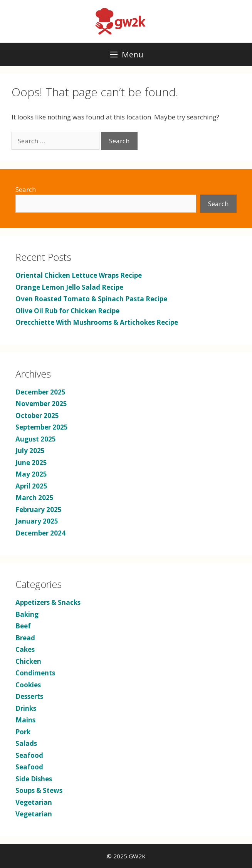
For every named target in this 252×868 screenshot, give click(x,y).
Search (26, 189)
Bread (25, 638)
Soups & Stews (39, 790)
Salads (26, 743)
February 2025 (39, 510)
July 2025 (30, 451)
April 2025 (31, 486)
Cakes (25, 649)
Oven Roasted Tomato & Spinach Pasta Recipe (91, 299)
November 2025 (41, 404)
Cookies (28, 685)
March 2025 (34, 498)
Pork (23, 732)
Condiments (35, 673)
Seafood (29, 755)
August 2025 (36, 439)
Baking (27, 614)
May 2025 (31, 474)
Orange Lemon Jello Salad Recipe (69, 287)
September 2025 (42, 427)
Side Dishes (34, 779)
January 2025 (37, 521)
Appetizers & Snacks (48, 602)
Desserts (29, 696)
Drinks (26, 708)
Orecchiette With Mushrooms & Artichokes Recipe (97, 322)
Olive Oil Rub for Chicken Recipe (67, 311)
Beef (23, 626)
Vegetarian (34, 802)
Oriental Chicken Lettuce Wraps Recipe (79, 275)
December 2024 (40, 533)
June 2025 (31, 463)
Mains (25, 720)
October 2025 (37, 416)
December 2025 (40, 392)
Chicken (28, 661)
